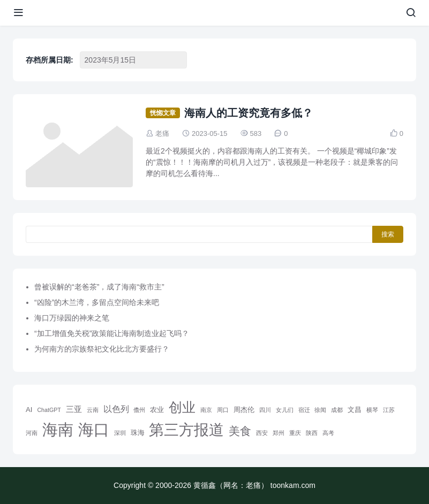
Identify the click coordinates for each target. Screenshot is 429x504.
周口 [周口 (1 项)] (223, 410)
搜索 (388, 234)
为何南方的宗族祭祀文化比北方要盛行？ (102, 349)
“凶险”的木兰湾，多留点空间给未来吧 (97, 302)
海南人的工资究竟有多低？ (249, 113)
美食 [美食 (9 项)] (240, 431)
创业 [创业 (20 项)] (182, 407)
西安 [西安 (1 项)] (262, 433)
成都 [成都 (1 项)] (337, 410)
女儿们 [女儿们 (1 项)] (285, 410)
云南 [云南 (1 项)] (93, 410)
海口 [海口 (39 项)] (94, 429)
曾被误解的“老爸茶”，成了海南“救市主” (99, 287)
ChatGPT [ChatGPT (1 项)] (49, 410)
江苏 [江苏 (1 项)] (389, 410)
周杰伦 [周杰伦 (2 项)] (244, 410)
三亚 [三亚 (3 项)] (74, 409)
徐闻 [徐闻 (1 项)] (320, 410)
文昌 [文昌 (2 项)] (355, 410)
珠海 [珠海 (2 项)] (138, 433)
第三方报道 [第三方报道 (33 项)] (186, 430)
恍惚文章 (163, 113)
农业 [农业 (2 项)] (157, 410)
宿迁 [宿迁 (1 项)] (304, 410)
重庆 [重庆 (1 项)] (295, 433)
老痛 (162, 133)
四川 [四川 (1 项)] (265, 410)
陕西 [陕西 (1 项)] (312, 433)
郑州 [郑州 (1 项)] (279, 433)
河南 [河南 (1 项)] (32, 433)
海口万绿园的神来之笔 (72, 318)
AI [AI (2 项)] (29, 410)
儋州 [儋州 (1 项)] (139, 410)
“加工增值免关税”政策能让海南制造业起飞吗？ (112, 333)
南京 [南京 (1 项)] (206, 410)
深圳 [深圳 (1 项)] (120, 433)
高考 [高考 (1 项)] (328, 433)
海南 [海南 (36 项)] (58, 430)
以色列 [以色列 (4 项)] (116, 409)
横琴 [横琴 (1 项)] (372, 410)
